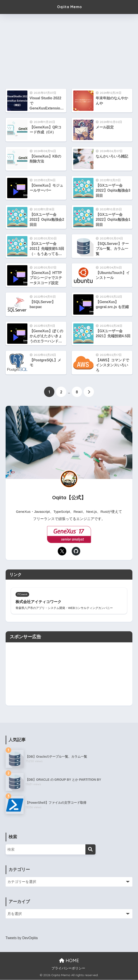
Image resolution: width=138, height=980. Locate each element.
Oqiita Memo (70, 7)
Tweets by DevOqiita (22, 938)
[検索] (90, 850)
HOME (69, 961)
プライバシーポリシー (68, 969)
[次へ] (89, 392)
